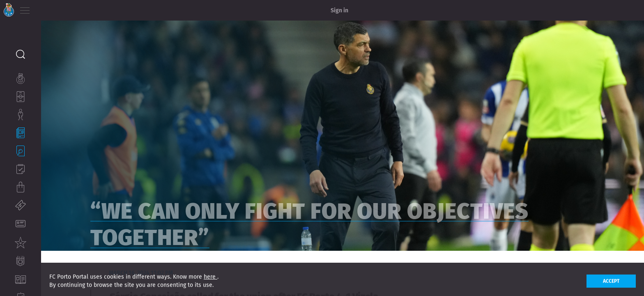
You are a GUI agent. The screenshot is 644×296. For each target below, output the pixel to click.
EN (58, 8)
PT (46, 8)
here (210, 283)
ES (69, 8)
